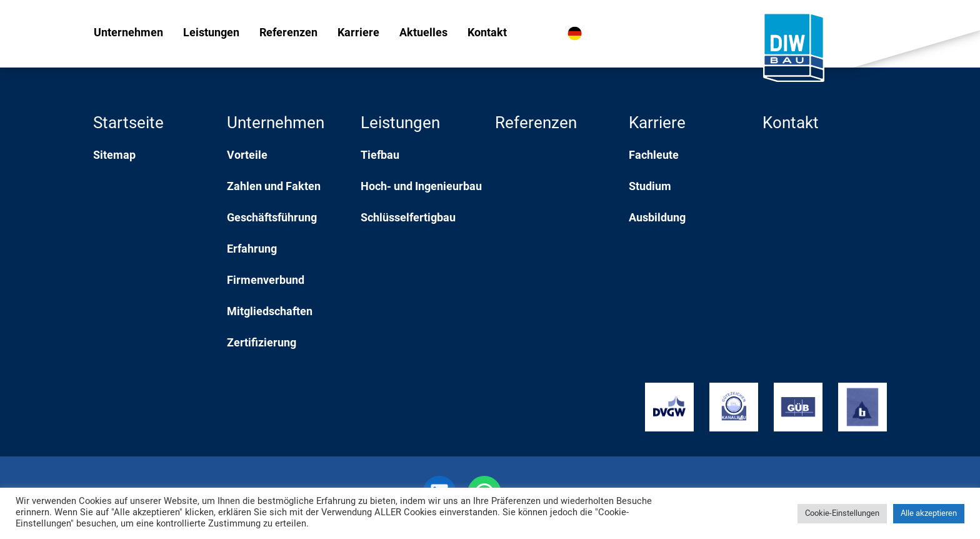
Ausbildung (657, 219)
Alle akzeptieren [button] (929, 514)
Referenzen (288, 33)
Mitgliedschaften (270, 312)
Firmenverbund (266, 281)
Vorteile (247, 156)
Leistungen (211, 33)
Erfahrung (252, 250)
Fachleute (654, 156)
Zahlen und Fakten (274, 187)
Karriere (358, 33)
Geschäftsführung (272, 219)
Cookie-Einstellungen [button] (842, 514)
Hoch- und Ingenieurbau (421, 187)
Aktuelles (423, 33)
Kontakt (487, 33)
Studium (650, 187)
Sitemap (114, 156)
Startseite (128, 124)
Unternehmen (128, 33)
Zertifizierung (262, 344)
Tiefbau (380, 156)
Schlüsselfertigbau (408, 219)
